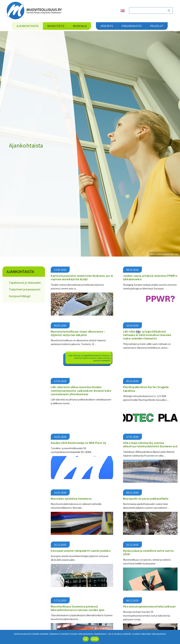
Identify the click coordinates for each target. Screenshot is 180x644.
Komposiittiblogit (20, 296)
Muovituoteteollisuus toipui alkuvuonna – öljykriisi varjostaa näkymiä (78, 333)
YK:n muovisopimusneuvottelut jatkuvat (149, 606)
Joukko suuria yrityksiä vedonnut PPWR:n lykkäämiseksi (150, 278)
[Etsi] (147, 11)
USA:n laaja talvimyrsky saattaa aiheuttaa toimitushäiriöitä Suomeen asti (150, 445)
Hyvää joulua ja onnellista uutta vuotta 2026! (148, 552)
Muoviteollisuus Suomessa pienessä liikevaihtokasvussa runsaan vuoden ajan (78, 608)
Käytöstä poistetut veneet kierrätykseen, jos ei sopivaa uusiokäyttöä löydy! (82, 278)
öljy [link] (138, 332)
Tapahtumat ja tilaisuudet (25, 283)
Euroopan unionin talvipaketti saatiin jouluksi (81, 551)
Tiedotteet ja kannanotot (25, 289)
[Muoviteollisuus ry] (35, 10)
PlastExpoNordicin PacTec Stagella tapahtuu (146, 389)
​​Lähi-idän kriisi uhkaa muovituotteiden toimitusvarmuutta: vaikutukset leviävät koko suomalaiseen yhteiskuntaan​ (81, 391)
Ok (86, 639)
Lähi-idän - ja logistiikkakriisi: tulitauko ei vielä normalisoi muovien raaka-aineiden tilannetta (147, 335)
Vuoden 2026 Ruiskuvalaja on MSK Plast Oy (79, 443)
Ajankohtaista (20, 272)
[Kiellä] (176, 637)
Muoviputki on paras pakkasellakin (146, 498)
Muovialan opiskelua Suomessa (71, 498)
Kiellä (95, 639)
